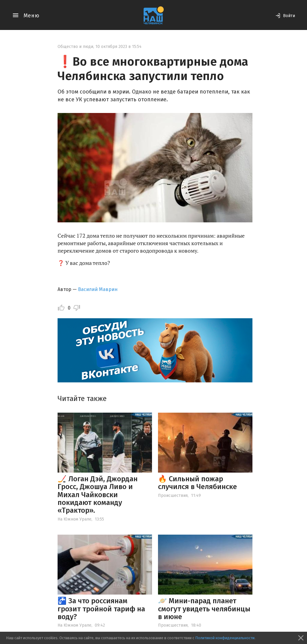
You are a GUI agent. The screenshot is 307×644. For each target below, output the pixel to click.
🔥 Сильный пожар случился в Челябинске (197, 483)
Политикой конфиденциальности (225, 638)
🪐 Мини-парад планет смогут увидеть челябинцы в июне (204, 609)
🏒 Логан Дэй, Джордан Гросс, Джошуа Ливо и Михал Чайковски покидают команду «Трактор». (98, 495)
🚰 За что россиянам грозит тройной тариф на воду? (101, 609)
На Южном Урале (75, 519)
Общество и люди (75, 47)
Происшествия (173, 496)
